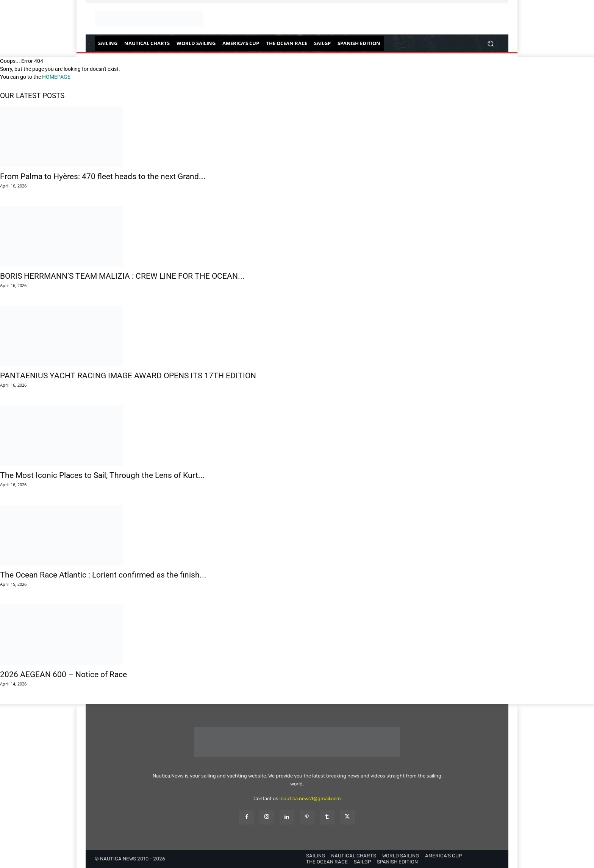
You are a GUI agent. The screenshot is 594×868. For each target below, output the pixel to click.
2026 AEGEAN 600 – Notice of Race (63, 674)
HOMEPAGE (56, 77)
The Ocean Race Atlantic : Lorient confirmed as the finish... (103, 575)
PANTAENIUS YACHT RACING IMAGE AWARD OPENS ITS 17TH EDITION (128, 376)
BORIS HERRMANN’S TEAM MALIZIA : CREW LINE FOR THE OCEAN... (122, 276)
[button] (490, 43)
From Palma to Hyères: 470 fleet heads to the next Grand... (103, 176)
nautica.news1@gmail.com (311, 799)
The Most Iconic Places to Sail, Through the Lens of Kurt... (102, 475)
